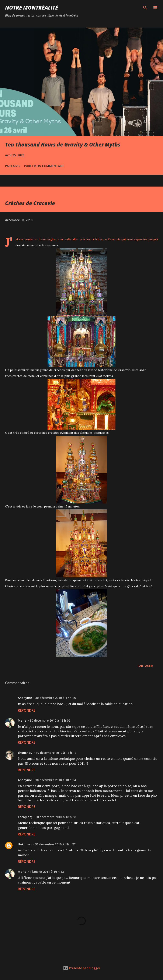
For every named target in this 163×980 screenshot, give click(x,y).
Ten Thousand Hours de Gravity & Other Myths (63, 144)
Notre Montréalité (32, 8)
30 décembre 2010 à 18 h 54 (56, 780)
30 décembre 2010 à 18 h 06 (50, 720)
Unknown (25, 844)
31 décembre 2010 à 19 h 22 (55, 844)
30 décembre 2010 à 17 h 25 (56, 698)
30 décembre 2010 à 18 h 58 (56, 817)
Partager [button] (13, 166)
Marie (22, 720)
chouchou (25, 753)
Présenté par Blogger (82, 968)
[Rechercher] (145, 8)
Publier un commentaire (44, 166)
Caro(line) (25, 817)
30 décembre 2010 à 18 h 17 (56, 753)
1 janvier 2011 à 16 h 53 (47, 872)
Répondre (27, 710)
